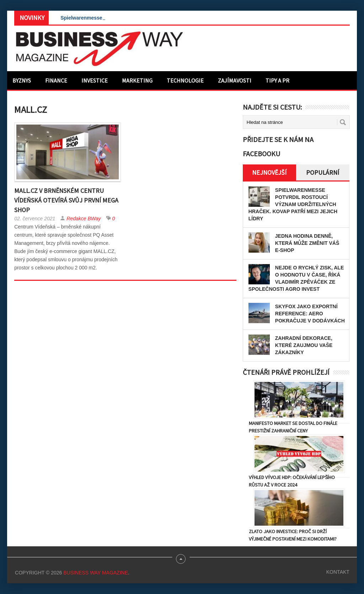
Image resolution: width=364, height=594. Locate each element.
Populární (323, 172)
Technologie (185, 80)
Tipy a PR (277, 80)
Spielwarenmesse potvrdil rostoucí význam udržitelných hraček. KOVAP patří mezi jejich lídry (293, 204)
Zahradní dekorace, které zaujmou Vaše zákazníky (304, 345)
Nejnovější (269, 172)
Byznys (22, 80)
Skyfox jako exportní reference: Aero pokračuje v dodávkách (310, 314)
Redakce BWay (84, 219)
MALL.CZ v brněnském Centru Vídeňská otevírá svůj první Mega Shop (66, 200)
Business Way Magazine (96, 573)
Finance (56, 80)
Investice (95, 80)
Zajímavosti (235, 80)
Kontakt (338, 572)
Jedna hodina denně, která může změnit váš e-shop (307, 243)
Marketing (137, 80)
